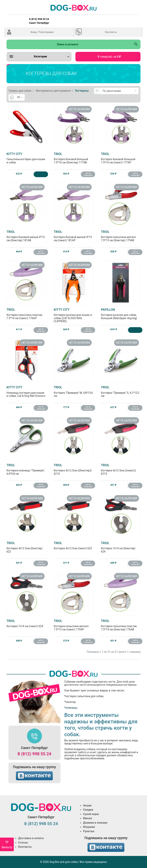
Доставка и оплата (31, 838)
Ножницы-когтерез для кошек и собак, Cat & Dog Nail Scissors (26, 391)
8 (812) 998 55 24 (34, 754)
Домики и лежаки (95, 823)
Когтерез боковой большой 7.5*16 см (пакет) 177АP (121, 158)
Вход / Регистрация (42, 32)
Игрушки (89, 827)
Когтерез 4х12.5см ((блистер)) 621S (74, 469)
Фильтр (7, 845)
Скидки (88, 810)
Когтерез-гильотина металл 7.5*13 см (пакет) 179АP (74, 625)
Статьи (23, 843)
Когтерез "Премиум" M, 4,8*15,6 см (74, 391)
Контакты (111, 32)
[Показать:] (20, 97)
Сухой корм (91, 814)
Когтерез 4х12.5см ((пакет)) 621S (121, 469)
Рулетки (89, 831)
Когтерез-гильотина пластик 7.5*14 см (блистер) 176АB (121, 625)
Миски (87, 818)
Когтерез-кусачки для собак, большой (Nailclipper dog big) (121, 314)
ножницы (71, 708)
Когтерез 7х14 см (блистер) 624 (121, 547)
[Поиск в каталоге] (69, 44)
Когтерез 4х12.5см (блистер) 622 (26, 547)
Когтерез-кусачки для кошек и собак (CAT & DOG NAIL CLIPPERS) (74, 315)
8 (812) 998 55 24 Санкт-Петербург (39, 21)
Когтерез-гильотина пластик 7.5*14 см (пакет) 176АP (26, 314)
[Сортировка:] (120, 91)
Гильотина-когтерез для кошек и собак (26, 158)
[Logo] (73, 8)
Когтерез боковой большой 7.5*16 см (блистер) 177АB (74, 158)
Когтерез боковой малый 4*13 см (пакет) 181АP (74, 236)
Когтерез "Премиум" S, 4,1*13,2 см (121, 391)
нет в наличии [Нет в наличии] (88, 174)
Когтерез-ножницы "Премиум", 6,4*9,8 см (26, 469)
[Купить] (41, 174)
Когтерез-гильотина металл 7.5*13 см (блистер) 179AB (121, 236)
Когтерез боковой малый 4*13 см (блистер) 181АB (26, 236)
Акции (87, 805)
